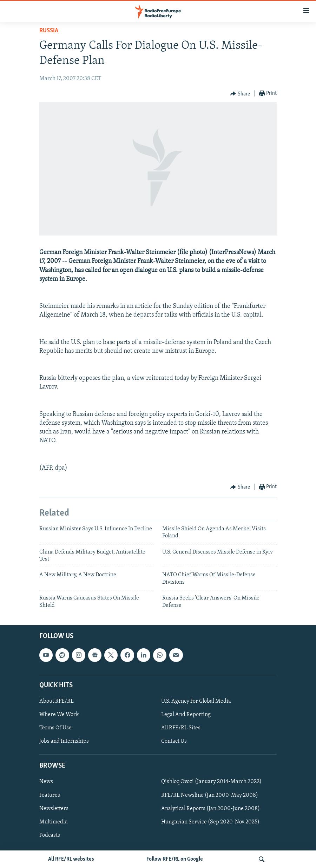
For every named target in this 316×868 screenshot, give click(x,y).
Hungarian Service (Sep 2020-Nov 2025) (210, 822)
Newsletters (54, 809)
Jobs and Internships (64, 741)
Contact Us (174, 741)
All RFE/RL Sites (181, 728)
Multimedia (54, 822)
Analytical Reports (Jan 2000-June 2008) (210, 809)
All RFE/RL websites (71, 859)
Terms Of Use (55, 728)
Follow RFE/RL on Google (175, 859)
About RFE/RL (57, 701)
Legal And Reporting (186, 715)
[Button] (240, 94)
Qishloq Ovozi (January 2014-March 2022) (211, 782)
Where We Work (59, 715)
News (46, 782)
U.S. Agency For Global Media (196, 701)
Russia (49, 31)
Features (50, 795)
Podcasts (50, 835)
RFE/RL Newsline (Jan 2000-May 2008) (210, 795)
